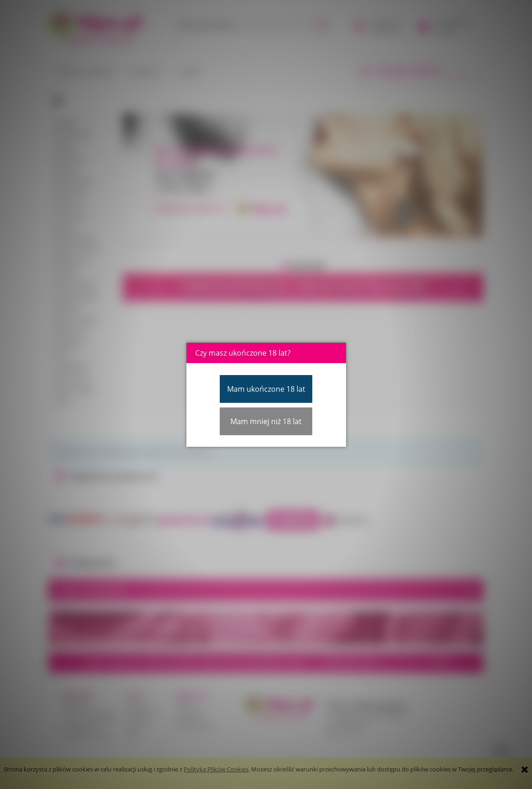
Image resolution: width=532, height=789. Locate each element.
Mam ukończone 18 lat (266, 389)
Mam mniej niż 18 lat (266, 421)
